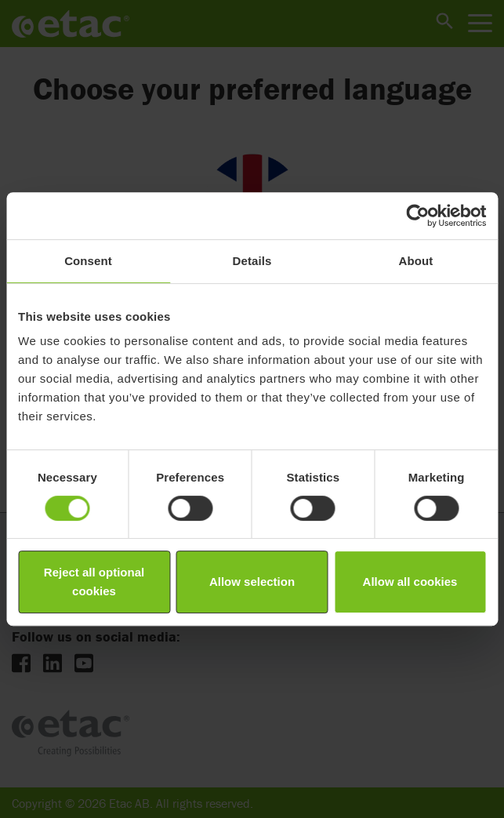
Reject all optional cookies (94, 582)
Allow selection (252, 582)
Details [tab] (252, 261)
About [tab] (416, 261)
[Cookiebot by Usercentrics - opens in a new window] (417, 216)
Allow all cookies (410, 582)
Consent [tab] (88, 261)
